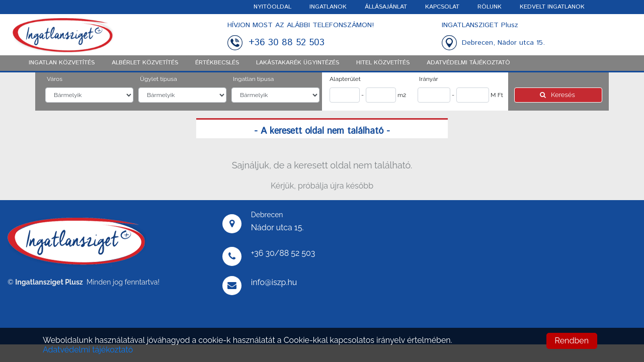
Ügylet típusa (158, 79)
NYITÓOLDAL (272, 7)
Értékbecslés (217, 63)
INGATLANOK (328, 7)
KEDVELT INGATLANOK (552, 7)
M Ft (497, 95)
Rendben (572, 341)
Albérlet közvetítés (145, 63)
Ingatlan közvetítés (62, 63)
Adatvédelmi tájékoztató (88, 350)
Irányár (429, 79)
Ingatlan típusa (253, 79)
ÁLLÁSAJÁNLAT (386, 7)
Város (55, 79)
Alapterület (345, 79)
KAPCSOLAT (442, 7)
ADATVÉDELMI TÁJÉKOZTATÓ (468, 63)
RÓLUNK (490, 7)
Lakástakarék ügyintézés (298, 63)
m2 (402, 95)
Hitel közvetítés (383, 63)
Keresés (558, 95)
